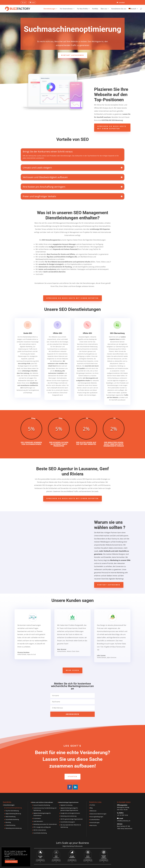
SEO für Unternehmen (40, 830)
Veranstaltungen (95, 822)
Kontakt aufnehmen (73, 55)
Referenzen (93, 811)
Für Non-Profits (82, 9)
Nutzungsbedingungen (97, 817)
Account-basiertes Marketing (42, 805)
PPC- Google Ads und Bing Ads (42, 827)
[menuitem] (133, 10)
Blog (91, 808)
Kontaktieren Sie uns (119, 9)
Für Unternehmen (66, 9)
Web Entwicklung (11, 817)
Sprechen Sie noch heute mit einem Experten (112, 127)
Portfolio (95, 9)
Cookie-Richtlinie (95, 820)
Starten (72, 777)
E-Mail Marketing (10, 825)
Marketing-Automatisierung (14, 828)
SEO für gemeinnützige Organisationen (72, 819)
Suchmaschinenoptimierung (14, 808)
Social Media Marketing (12, 819)
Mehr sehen (72, 670)
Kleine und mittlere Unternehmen (42, 802)
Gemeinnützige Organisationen (69, 802)
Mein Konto (93, 825)
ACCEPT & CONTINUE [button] (11, 862)
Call (25, 2)
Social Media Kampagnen (68, 822)
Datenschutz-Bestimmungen (98, 814)
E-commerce (37, 818)
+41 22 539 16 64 (122, 815)
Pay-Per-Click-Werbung (12, 811)
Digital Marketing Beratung (13, 814)
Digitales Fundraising (66, 805)
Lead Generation (38, 821)
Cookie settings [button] (10, 859)
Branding (8, 822)
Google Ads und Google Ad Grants (70, 813)
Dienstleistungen (50, 9)
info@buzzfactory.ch (124, 821)
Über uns (104, 9)
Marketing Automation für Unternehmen (45, 824)
